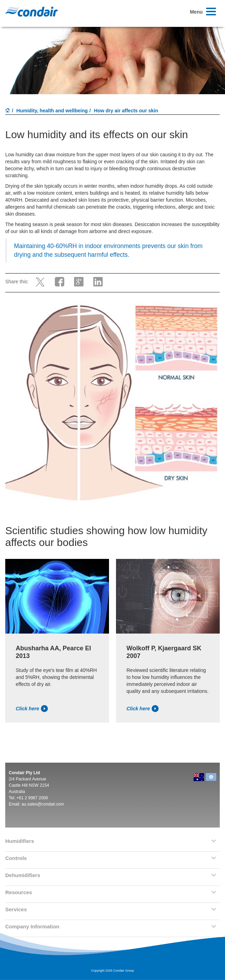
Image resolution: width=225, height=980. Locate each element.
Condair (31, 12)
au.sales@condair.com (43, 804)
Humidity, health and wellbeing (52, 111)
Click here (32, 709)
